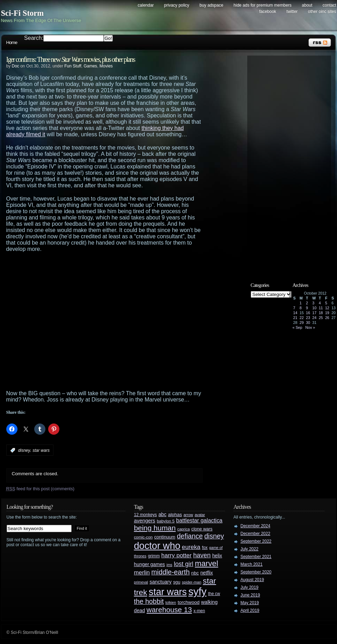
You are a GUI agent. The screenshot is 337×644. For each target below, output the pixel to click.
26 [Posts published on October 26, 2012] (327, 318)
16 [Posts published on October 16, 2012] (308, 313)
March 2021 (252, 564)
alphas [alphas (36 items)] (175, 515)
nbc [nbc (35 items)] (195, 573)
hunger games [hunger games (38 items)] (150, 564)
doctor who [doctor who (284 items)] (157, 546)
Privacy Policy (177, 5)
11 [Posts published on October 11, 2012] (321, 308)
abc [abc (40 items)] (163, 514)
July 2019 (250, 587)
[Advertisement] (67, 321)
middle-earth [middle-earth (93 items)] (170, 572)
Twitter (292, 12)
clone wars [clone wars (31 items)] (202, 529)
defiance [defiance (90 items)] (190, 536)
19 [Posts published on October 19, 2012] (327, 313)
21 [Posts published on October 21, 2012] (295, 318)
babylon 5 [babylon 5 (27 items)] (166, 521)
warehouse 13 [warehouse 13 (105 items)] (169, 610)
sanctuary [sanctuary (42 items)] (160, 582)
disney (24, 450)
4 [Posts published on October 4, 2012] (320, 303)
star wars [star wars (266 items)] (168, 592)
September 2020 (256, 572)
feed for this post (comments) (41, 489)
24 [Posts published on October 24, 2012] (314, 318)
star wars (41, 450)
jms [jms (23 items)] (170, 565)
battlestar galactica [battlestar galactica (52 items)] (199, 520)
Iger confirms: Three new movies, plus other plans (71, 59)
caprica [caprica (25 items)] (184, 529)
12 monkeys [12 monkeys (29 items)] (146, 515)
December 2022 (255, 534)
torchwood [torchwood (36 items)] (189, 602)
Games (90, 66)
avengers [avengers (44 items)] (145, 521)
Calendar (146, 5)
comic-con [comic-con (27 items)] (143, 537)
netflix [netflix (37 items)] (207, 573)
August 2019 (252, 580)
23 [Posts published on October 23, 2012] (308, 318)
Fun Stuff (73, 66)
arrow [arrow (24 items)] (188, 515)
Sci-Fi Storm (23, 13)
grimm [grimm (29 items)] (154, 556)
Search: (34, 38)
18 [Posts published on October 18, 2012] (321, 313)
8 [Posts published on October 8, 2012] (301, 308)
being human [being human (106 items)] (155, 528)
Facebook (268, 12)
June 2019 (250, 595)
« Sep (298, 327)
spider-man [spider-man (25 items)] (192, 582)
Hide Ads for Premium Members (263, 5)
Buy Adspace (211, 5)
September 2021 (256, 557)
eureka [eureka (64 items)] (191, 547)
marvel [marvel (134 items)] (207, 563)
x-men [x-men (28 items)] (199, 611)
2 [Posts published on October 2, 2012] (307, 303)
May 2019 (250, 603)
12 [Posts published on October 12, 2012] (327, 308)
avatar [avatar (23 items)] (200, 515)
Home (12, 42)
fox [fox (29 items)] (205, 548)
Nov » (310, 327)
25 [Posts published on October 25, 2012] (321, 318)
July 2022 (250, 549)
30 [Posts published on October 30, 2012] (308, 323)
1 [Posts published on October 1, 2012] (301, 303)
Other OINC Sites (322, 12)
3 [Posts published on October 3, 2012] (313, 303)
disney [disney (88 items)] (214, 536)
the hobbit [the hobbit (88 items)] (149, 601)
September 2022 (256, 541)
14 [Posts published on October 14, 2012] (295, 313)
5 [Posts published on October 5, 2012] (326, 303)
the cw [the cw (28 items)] (214, 594)
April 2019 (250, 610)
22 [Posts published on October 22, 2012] (302, 318)
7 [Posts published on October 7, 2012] (294, 308)
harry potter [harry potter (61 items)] (177, 555)
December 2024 (255, 526)
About (307, 5)
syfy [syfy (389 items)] (197, 591)
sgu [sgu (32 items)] (177, 582)
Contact (329, 5)
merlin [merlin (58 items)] (142, 573)
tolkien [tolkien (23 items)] (171, 602)
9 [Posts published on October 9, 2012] (307, 308)
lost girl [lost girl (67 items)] (184, 564)
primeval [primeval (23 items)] (141, 582)
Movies (106, 66)
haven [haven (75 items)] (202, 555)
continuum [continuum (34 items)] (165, 537)
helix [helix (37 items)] (217, 556)
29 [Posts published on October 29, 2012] (302, 323)
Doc (16, 66)
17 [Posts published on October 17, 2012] (314, 313)
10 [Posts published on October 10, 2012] (314, 308)
